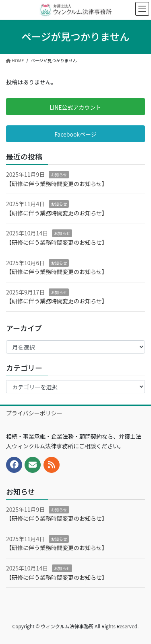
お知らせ (59, 175)
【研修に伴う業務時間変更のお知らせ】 (57, 184)
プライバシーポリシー (34, 413)
